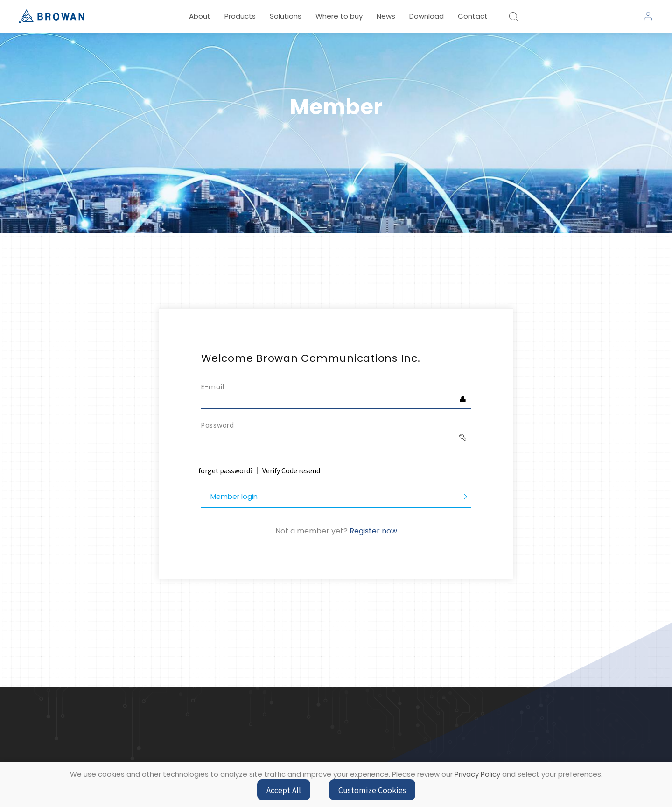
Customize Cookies (372, 790)
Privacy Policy (477, 774)
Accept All (284, 790)
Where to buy (339, 16)
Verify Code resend (291, 470)
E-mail (213, 387)
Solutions (286, 16)
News (386, 16)
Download (427, 16)
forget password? (226, 470)
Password (218, 425)
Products (240, 16)
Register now (373, 531)
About (200, 16)
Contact (473, 16)
